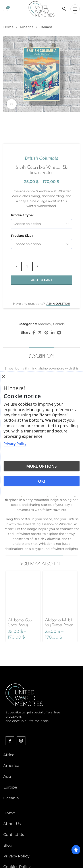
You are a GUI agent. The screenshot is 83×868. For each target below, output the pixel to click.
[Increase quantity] (38, 266)
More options (42, 466)
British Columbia (41, 158)
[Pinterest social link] (46, 333)
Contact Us (14, 835)
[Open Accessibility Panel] (76, 850)
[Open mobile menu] (75, 9)
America (27, 27)
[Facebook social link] (34, 333)
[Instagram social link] (21, 741)
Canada (46, 27)
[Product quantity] (27, 266)
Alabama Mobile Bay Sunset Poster (59, 622)
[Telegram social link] (59, 333)
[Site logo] (41, 9)
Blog (8, 845)
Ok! (41, 481)
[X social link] (40, 333)
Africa (9, 755)
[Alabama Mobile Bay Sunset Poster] (60, 594)
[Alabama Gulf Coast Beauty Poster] (23, 594)
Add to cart (42, 280)
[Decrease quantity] (16, 266)
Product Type (22, 215)
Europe (10, 787)
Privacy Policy (16, 856)
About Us (12, 824)
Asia (7, 776)
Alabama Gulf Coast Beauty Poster (20, 625)
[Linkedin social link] (53, 333)
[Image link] (24, 694)
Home (9, 27)
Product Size (21, 236)
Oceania (11, 798)
